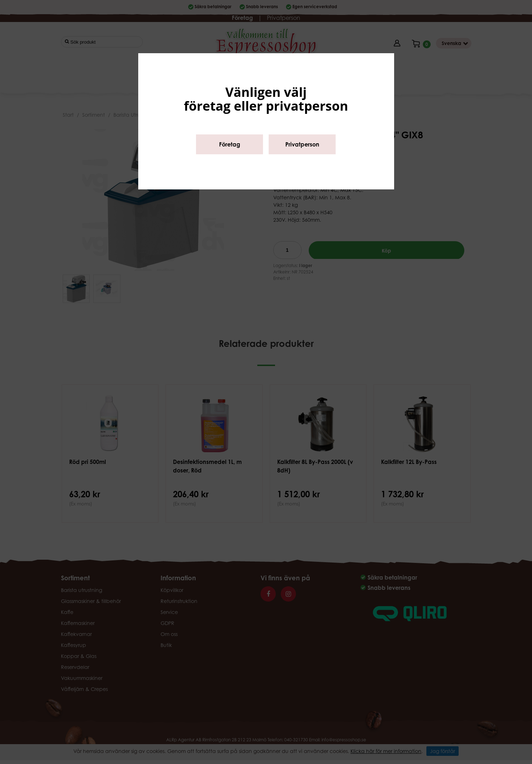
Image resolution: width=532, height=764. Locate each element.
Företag (230, 144)
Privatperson (302, 144)
